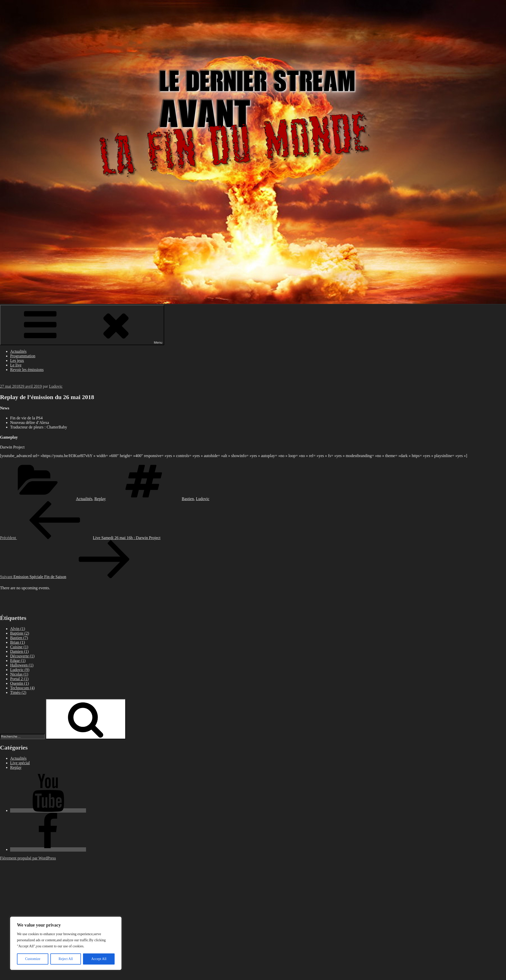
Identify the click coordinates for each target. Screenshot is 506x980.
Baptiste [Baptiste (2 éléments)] (20, 633)
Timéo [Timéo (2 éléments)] (18, 692)
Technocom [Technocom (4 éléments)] (22, 688)
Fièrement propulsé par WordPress (28, 858)
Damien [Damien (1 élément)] (19, 651)
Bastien (188, 499)
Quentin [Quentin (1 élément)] (19, 683)
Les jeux (17, 360)
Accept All (99, 959)
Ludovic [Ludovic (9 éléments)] (20, 670)
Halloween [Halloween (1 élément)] (22, 665)
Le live (16, 365)
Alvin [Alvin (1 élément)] (18, 629)
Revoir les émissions (27, 370)
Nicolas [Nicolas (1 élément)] (19, 674)
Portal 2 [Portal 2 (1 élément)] (19, 679)
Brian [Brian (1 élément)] (17, 642)
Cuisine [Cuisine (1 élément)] (19, 647)
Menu (82, 325)
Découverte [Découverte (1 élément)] (22, 656)
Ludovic (56, 386)
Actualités (18, 351)
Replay (100, 499)
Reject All (66, 959)
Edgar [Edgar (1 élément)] (18, 661)
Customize (33, 959)
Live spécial (20, 763)
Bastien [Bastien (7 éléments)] (19, 638)
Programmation (23, 356)
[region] (66, 943)
